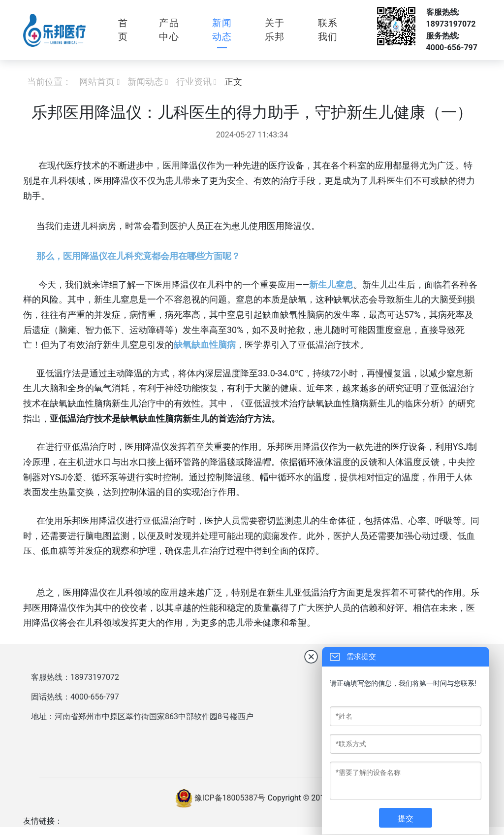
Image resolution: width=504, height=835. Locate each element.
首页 (123, 30)
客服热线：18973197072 (75, 677)
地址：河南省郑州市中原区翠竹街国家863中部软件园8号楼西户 (142, 717)
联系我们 (328, 30)
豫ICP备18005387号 (230, 798)
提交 (406, 818)
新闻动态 (222, 30)
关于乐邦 (275, 30)
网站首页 (97, 82)
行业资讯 (194, 82)
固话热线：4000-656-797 (75, 697)
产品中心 (169, 30)
